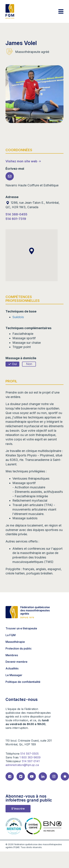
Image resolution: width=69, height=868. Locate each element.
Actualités (12, 668)
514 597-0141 (31, 761)
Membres (12, 655)
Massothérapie (15, 642)
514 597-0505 (29, 754)
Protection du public (19, 648)
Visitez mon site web (21, 161)
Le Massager (14, 675)
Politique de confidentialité (23, 682)
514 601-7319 (16, 219)
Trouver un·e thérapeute (21, 628)
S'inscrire (18, 809)
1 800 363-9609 (30, 757)
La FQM (11, 635)
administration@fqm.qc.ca (22, 765)
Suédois (18, 317)
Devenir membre (16, 662)
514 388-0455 (16, 214)
